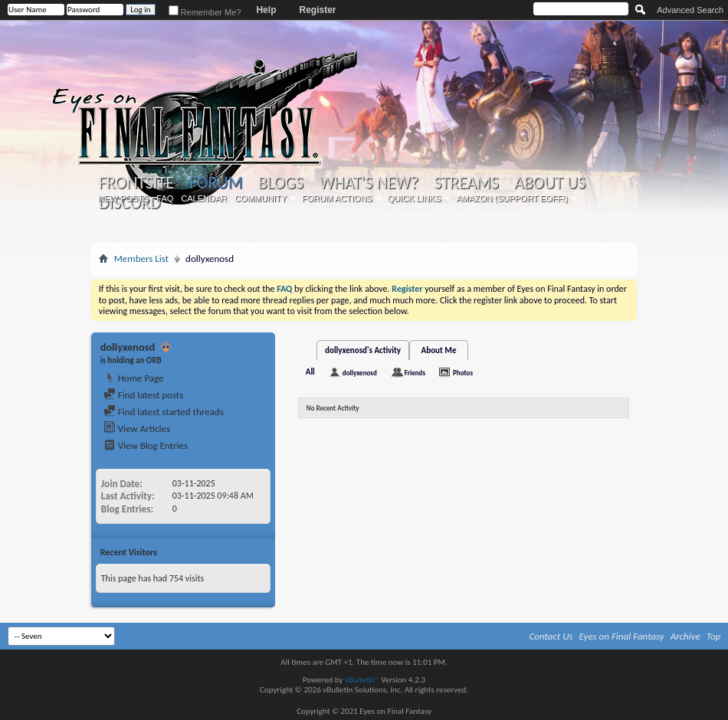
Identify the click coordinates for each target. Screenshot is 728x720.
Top (714, 636)
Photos (463, 373)
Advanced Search (690, 10)
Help (266, 10)
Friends (415, 373)
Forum (216, 183)
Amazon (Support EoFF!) (512, 198)
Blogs (281, 183)
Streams (466, 183)
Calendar (204, 198)
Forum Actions (337, 198)
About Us (550, 183)
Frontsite (136, 183)
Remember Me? (205, 12)
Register (317, 10)
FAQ (165, 198)
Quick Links (415, 198)
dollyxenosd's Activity (363, 350)
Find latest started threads (164, 412)
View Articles (137, 429)
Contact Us (551, 636)
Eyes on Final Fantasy (622, 636)
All (310, 372)
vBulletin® (362, 680)
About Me (439, 350)
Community (261, 198)
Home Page (134, 378)
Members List (141, 259)
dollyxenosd (360, 373)
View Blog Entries (146, 445)
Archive (685, 636)
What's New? (369, 183)
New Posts (123, 198)
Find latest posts (144, 395)
